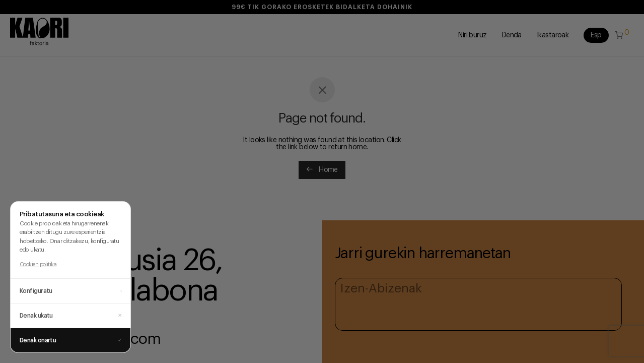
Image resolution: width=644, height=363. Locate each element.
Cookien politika (38, 264)
